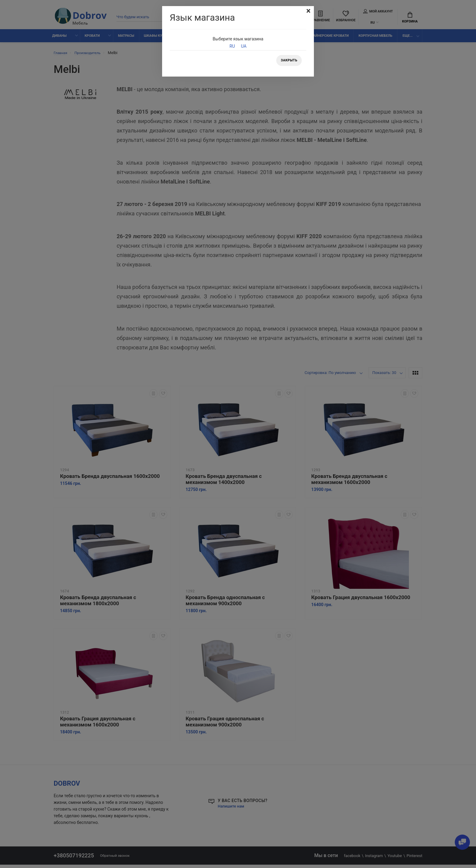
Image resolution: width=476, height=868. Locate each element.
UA (244, 46)
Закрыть (288, 61)
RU (232, 46)
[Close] (308, 12)
